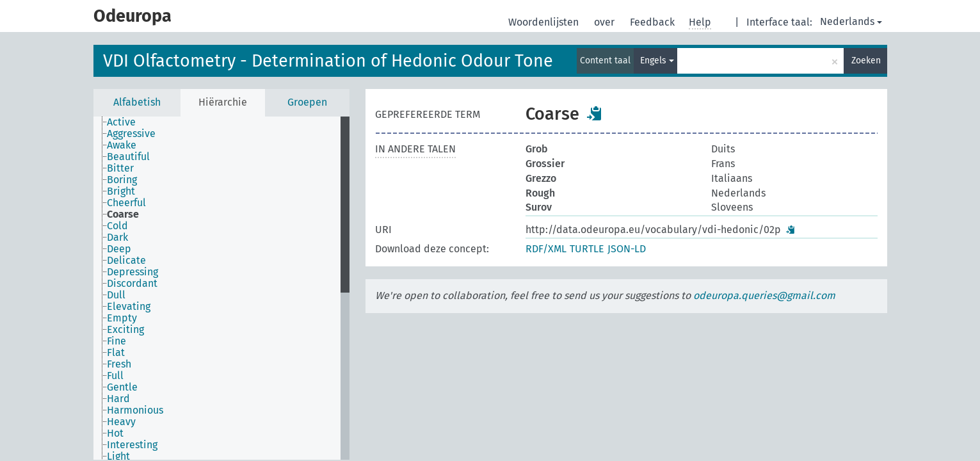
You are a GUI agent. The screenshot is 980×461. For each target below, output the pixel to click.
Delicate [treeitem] (126, 261)
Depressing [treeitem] (133, 272)
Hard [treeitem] (118, 399)
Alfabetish (137, 102)
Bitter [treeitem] (120, 168)
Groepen (307, 102)
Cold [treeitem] (117, 226)
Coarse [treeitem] (123, 214)
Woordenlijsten (545, 22)
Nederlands (851, 21)
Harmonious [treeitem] (135, 410)
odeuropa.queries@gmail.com (764, 295)
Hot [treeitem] (115, 433)
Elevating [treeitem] (129, 307)
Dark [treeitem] (117, 238)
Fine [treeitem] (116, 341)
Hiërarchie (223, 102)
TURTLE (587, 249)
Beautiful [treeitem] (128, 157)
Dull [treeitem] (116, 295)
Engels (657, 61)
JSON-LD (627, 249)
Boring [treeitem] (122, 180)
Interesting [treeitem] (132, 445)
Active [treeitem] (121, 122)
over (606, 22)
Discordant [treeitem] (132, 284)
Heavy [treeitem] (121, 422)
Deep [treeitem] (119, 249)
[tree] (221, 288)
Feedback (654, 22)
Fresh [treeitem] (119, 364)
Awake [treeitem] (122, 145)
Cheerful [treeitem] (126, 203)
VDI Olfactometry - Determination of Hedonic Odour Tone (328, 61)
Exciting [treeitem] (125, 330)
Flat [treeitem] (116, 353)
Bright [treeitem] (121, 191)
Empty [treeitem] (122, 318)
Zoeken (866, 61)
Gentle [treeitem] (122, 387)
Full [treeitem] (115, 376)
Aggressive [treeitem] (131, 134)
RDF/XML (546, 249)
